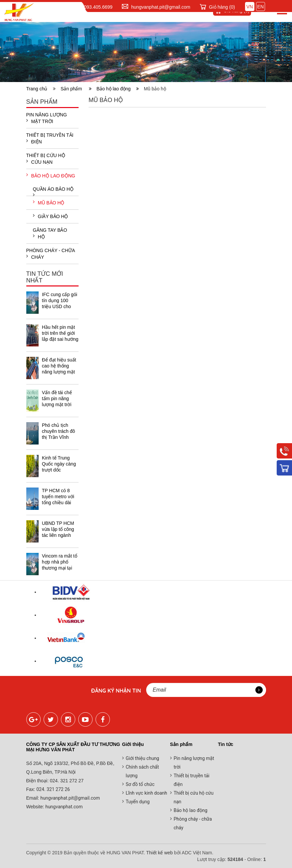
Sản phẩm (76, 89)
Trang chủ (38, 89)
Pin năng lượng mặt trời (47, 118)
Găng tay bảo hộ (50, 233)
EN (261, 7)
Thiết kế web (159, 853)
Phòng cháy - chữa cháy (51, 254)
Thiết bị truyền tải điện (50, 138)
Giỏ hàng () (222, 7)
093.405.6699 (98, 7)
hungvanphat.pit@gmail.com (161, 7)
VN (250, 7)
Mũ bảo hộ (49, 202)
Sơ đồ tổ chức (140, 784)
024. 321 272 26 (53, 789)
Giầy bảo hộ (51, 216)
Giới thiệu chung (143, 758)
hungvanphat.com (64, 807)
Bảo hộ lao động (118, 89)
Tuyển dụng (138, 802)
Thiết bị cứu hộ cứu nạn (46, 159)
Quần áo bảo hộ (53, 191)
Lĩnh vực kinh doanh (147, 793)
